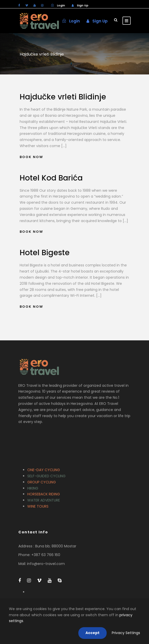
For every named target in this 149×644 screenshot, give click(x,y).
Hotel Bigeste (45, 253)
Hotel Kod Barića (51, 178)
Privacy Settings (126, 633)
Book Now (31, 157)
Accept (92, 633)
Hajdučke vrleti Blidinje (63, 97)
